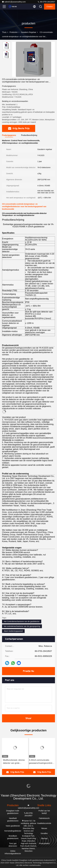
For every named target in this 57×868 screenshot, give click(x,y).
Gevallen (44, 833)
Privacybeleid (44, 843)
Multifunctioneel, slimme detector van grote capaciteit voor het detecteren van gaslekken (15, 762)
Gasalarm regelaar (28, 32)
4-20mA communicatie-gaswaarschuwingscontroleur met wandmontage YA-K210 (42, 762)
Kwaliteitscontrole (44, 823)
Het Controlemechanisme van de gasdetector (22, 621)
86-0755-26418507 (46, 2)
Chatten (50, 7)
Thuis (4, 32)
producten (14, 32)
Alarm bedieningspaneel (13, 631)
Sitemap (44, 838)
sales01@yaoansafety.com (14, 2)
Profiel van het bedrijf (44, 812)
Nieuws (44, 828)
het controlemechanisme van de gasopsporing (22, 626)
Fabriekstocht (44, 818)
